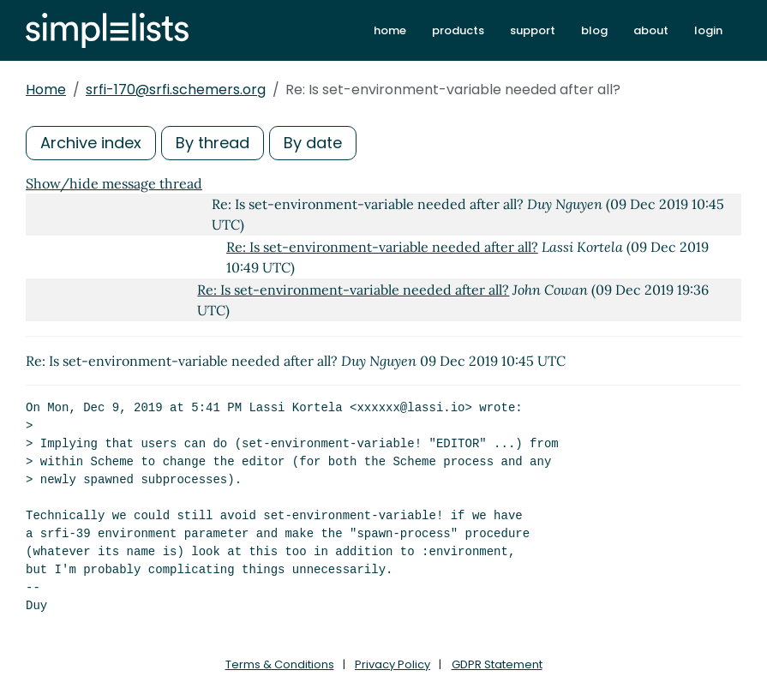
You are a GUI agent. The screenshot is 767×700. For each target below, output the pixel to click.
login (708, 30)
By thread (213, 143)
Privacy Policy (392, 664)
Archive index (91, 143)
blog (594, 30)
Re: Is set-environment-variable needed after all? (382, 247)
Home (46, 90)
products (458, 30)
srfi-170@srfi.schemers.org (176, 90)
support (533, 30)
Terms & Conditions (280, 664)
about (651, 30)
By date (313, 143)
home (390, 30)
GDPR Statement (497, 664)
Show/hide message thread (114, 183)
